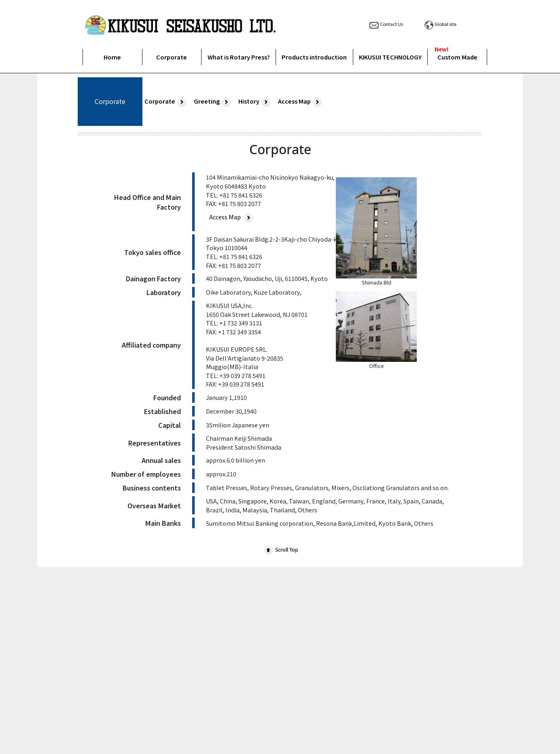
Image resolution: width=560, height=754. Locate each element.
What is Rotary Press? (239, 57)
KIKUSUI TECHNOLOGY (390, 57)
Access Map (301, 102)
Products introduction (314, 57)
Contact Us (385, 24)
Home (112, 57)
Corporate (172, 57)
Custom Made (457, 57)
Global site (439, 24)
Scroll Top (280, 550)
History (255, 102)
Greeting (213, 102)
